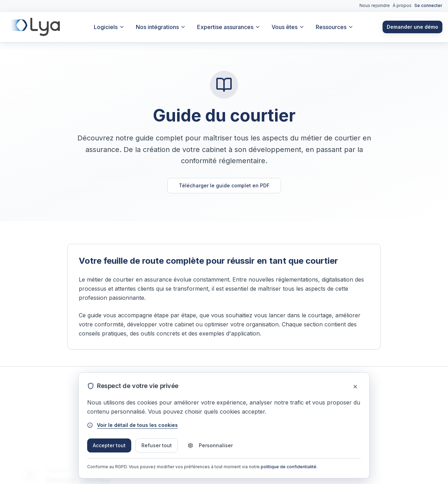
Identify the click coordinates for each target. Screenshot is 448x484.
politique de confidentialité (289, 467)
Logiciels (109, 27)
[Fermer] (355, 387)
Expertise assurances (229, 27)
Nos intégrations (161, 27)
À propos (402, 5)
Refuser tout (157, 445)
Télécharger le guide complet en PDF (224, 185)
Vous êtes (288, 27)
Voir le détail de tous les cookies (132, 425)
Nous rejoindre (375, 5)
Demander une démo (412, 27)
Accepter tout (109, 445)
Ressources (335, 27)
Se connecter (428, 5)
